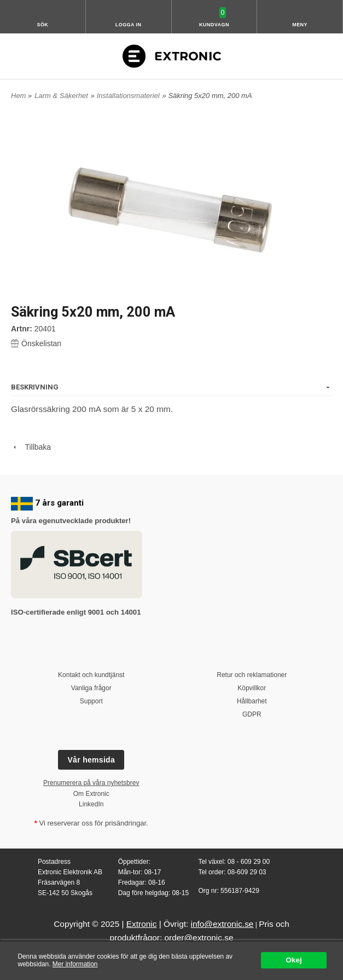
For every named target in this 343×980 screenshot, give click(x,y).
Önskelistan (36, 343)
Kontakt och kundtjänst (91, 675)
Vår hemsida (91, 760)
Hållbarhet (252, 701)
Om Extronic (91, 794)
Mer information (75, 964)
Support (91, 701)
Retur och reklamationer (252, 675)
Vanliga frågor (91, 688)
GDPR (252, 714)
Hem (18, 96)
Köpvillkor (252, 688)
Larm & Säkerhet (61, 96)
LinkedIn (91, 804)
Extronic (142, 924)
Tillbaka (31, 447)
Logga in (129, 25)
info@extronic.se (222, 924)
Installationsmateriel (128, 96)
